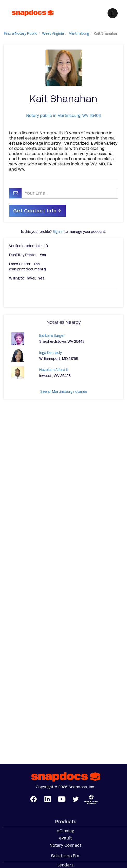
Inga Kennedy (51, 353)
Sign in (58, 232)
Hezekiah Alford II (53, 370)
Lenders (66, 865)
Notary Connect (65, 845)
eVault (65, 838)
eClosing (65, 831)
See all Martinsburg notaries (64, 392)
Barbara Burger (52, 336)
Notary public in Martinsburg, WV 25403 (64, 115)
